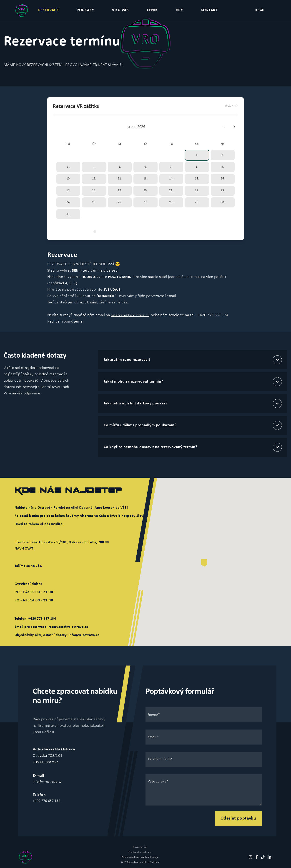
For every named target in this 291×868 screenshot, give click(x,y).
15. (197, 179)
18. (94, 191)
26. (120, 202)
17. (68, 191)
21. (171, 191)
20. (145, 191)
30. (223, 202)
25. (94, 202)
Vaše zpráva (157, 782)
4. (94, 167)
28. (171, 202)
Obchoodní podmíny (140, 852)
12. (120, 179)
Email (152, 737)
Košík (260, 10)
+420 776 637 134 (46, 801)
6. (146, 167)
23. (223, 191)
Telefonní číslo (159, 759)
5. (120, 167)
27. (145, 202)
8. (197, 167)
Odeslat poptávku (238, 818)
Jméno (153, 715)
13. (145, 179)
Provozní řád (140, 847)
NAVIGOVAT (24, 549)
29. (197, 202)
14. (171, 179)
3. (68, 167)
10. (68, 179)
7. (171, 167)
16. (223, 179)
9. (223, 167)
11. (94, 179)
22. (197, 191)
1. (197, 155)
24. (68, 202)
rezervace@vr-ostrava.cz (130, 315)
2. (223, 155)
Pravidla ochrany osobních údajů (140, 857)
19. (120, 191)
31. (68, 214)
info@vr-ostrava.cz (47, 782)
